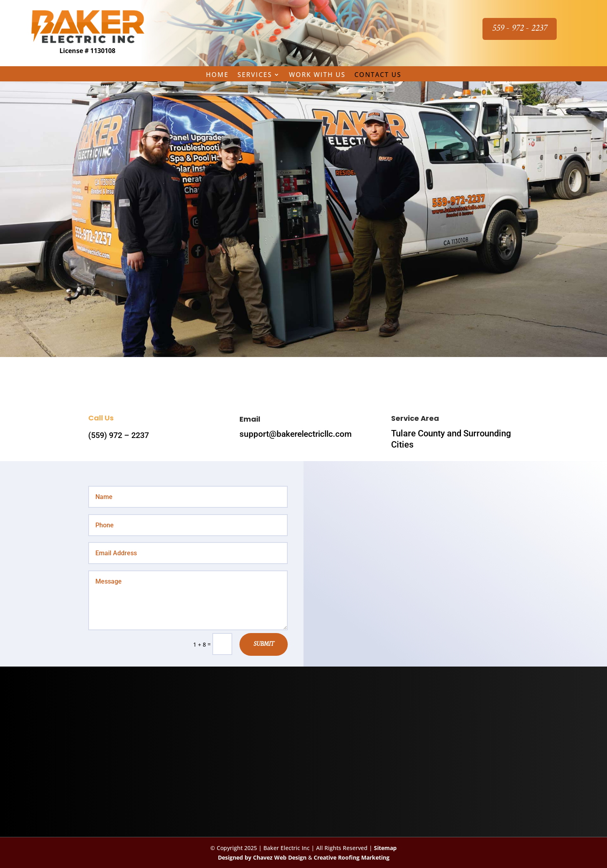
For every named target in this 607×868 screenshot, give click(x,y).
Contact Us (378, 75)
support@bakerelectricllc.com (296, 434)
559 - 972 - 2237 (520, 29)
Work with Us (317, 75)
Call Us (101, 418)
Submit (264, 644)
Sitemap (385, 848)
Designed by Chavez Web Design (262, 857)
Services (255, 75)
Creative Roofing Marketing (352, 857)
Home (217, 75)
